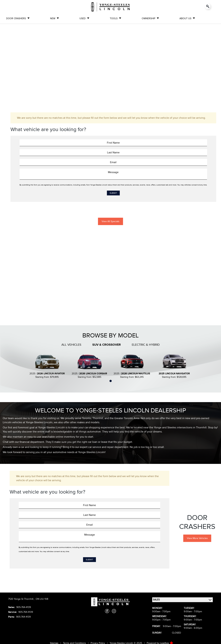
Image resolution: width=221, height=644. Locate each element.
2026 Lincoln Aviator (51, 374)
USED (83, 18)
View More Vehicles (197, 538)
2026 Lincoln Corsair (93, 374)
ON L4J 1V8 (42, 599)
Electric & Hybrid (146, 345)
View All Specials (110, 221)
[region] (110, 64)
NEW (53, 18)
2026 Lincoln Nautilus (136, 374)
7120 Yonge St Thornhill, (21, 599)
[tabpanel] (47, 366)
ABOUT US (185, 18)
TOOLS (114, 18)
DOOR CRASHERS (16, 18)
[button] (5, 62)
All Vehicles (71, 345)
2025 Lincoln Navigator (174, 374)
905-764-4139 (24, 607)
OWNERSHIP (149, 18)
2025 (32, 374)
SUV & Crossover (107, 345)
